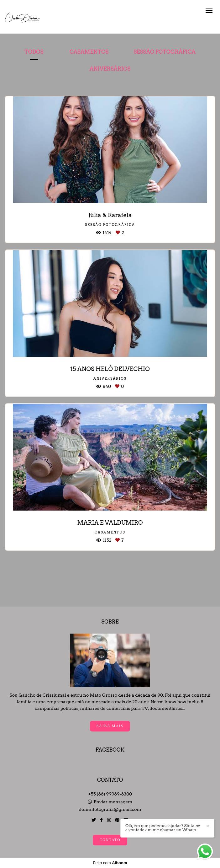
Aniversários (110, 69)
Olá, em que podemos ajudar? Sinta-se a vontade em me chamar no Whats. (163, 828)
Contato (110, 840)
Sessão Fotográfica (165, 52)
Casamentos (89, 52)
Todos (34, 52)
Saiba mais (110, 726)
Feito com (110, 863)
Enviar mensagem (113, 802)
